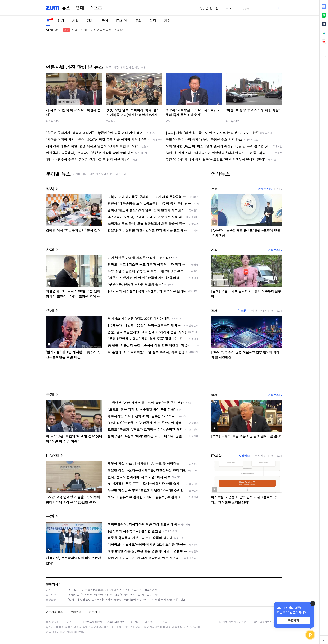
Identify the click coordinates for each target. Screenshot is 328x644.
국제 (105, 21)
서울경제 (277, 311)
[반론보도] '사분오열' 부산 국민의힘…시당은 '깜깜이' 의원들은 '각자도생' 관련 (113, 595)
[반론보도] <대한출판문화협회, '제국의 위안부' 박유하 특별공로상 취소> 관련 (112, 590)
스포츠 (96, 8)
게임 (168, 21)
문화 (138, 21)
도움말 (163, 622)
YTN (168, 121)
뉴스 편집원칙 (54, 622)
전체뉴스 (76, 612)
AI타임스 (244, 456)
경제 (90, 21)
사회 (76, 21)
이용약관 (72, 622)
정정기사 (52, 584)
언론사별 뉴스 (54, 612)
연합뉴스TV (52, 121)
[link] (324, 6)
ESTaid (52, 632)
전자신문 (260, 456)
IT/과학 (122, 21)
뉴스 (66, 8)
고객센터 (150, 622)
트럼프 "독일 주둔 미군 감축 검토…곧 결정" (98, 30)
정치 (61, 21)
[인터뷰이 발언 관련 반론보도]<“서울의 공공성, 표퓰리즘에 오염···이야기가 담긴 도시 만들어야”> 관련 (127, 599)
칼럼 (153, 21)
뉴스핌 (242, 311)
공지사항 (135, 622)
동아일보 (111, 121)
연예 (80, 8)
